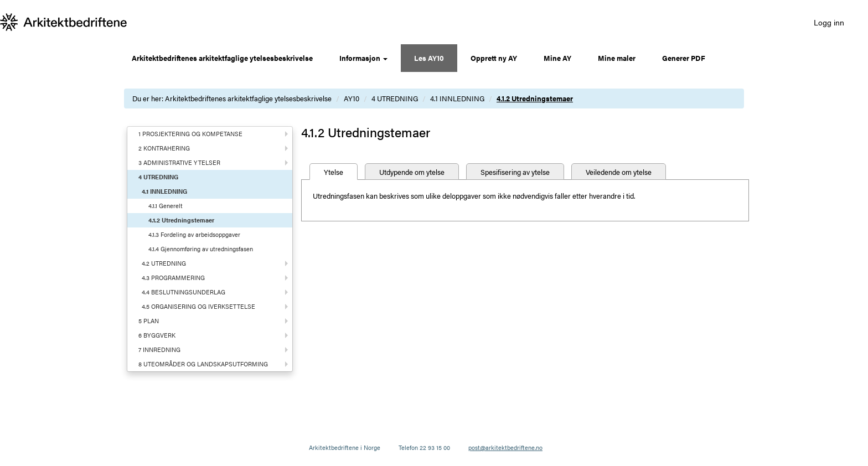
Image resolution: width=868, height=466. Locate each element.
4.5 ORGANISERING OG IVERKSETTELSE (198, 306)
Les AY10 (429, 58)
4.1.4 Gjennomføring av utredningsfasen (201, 249)
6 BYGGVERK (157, 335)
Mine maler (617, 58)
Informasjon (363, 58)
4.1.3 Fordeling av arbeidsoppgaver (194, 234)
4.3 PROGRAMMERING (173, 278)
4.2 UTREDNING (164, 263)
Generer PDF (684, 58)
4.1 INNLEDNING (457, 98)
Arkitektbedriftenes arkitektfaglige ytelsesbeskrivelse (222, 58)
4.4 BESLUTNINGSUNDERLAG (184, 292)
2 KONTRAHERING (164, 148)
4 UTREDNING (395, 98)
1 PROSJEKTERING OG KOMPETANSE (190, 134)
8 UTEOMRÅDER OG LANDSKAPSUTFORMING (203, 364)
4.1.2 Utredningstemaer (535, 98)
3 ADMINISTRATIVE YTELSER (179, 162)
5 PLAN (149, 321)
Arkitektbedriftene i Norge (345, 447)
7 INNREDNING (159, 349)
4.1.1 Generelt (166, 206)
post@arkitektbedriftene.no (505, 447)
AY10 (352, 98)
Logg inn (829, 22)
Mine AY (557, 58)
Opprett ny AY (494, 58)
